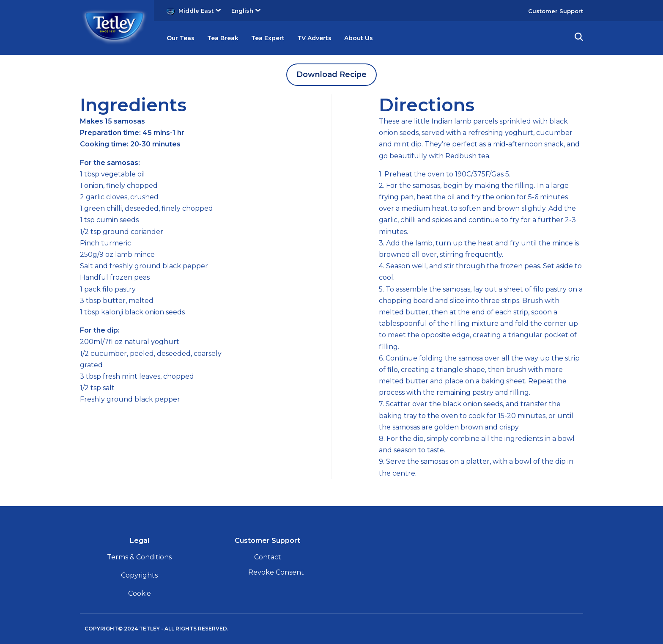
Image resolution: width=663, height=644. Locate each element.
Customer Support (556, 11)
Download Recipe (331, 74)
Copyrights (139, 575)
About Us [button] (380, 38)
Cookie (140, 593)
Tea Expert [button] (280, 38)
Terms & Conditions (139, 557)
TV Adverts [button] (331, 38)
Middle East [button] (200, 11)
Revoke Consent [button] (276, 572)
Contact (268, 557)
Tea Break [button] (230, 38)
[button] (579, 38)
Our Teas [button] (183, 38)
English (246, 11)
